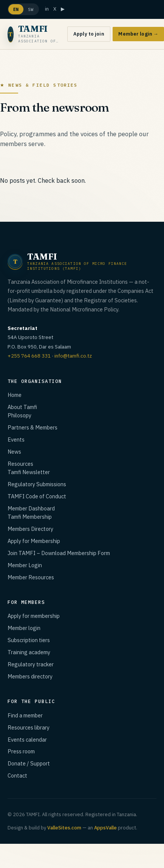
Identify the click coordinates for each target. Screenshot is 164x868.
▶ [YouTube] (63, 9)
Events (16, 439)
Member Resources (31, 577)
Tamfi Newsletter (29, 472)
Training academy (29, 652)
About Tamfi (22, 407)
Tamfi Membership (30, 517)
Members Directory (30, 529)
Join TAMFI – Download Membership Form (59, 553)
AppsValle (105, 828)
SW (31, 9)
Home (15, 395)
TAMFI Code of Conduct (37, 496)
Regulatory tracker (31, 664)
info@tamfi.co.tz (73, 356)
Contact (17, 775)
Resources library (29, 727)
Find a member (25, 715)
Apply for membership (34, 616)
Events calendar (27, 740)
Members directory (30, 676)
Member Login (25, 565)
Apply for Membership (34, 541)
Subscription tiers (29, 640)
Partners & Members (32, 427)
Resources (20, 464)
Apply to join (89, 34)
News (14, 452)
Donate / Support (29, 763)
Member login (24, 628)
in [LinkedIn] (47, 9)
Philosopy (19, 415)
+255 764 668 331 (29, 356)
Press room (21, 751)
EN (16, 9)
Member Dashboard (31, 508)
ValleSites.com (64, 828)
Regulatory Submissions (37, 484)
